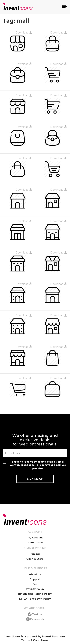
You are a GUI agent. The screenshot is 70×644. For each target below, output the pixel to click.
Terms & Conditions (35, 640)
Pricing (35, 554)
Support (35, 579)
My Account (35, 537)
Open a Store (35, 559)
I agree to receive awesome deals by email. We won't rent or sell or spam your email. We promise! (38, 465)
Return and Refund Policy (35, 594)
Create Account (35, 542)
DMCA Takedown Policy (35, 599)
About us (35, 574)
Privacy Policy (35, 589)
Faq (35, 584)
